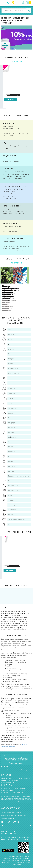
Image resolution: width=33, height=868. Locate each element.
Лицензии (22, 788)
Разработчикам (21, 790)
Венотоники (6, 172)
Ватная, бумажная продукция (11, 209)
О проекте (4, 788)
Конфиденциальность (16, 792)
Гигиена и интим (12, 206)
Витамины (10, 126)
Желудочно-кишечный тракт (11, 129)
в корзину (12, 100)
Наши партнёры (13, 788)
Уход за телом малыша (10, 231)
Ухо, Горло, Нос (7, 176)
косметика (9, 169)
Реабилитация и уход (15, 186)
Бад (5, 143)
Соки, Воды (16, 249)
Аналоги (4, 772)
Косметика (27, 778)
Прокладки (6, 194)
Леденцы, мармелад (23, 246)
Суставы (5, 148)
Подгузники (14, 192)
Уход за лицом (7, 179)
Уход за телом (17, 179)
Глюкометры (7, 159)
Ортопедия (20, 189)
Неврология (6, 133)
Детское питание (8, 227)
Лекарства (9, 123)
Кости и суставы (8, 131)
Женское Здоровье (21, 211)
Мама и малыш (11, 223)
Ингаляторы (16, 159)
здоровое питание (13, 239)
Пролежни (14, 194)
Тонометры (16, 161)
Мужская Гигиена (8, 214)
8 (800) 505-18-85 (11, 808)
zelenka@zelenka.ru (7, 818)
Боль (4, 126)
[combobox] (14, 11)
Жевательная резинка (9, 244)
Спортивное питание (9, 251)
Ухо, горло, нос (24, 133)
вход (24, 3)
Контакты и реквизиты (8, 790)
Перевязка (6, 192)
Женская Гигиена (8, 211)
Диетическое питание (9, 242)
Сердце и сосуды (8, 135)
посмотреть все (17, 62)
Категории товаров (12, 770)
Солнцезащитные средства (20, 174)
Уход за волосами (19, 176)
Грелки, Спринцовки (9, 189)
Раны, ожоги (6, 174)
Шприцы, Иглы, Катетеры (10, 199)
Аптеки (3, 770)
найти (29, 11)
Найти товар (23, 770)
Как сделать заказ (13, 772)
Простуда (15, 133)
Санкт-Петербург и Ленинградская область (14, 3)
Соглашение (5, 792)
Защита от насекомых (18, 172)
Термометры (7, 161)
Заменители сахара (9, 246)
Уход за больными (8, 196)
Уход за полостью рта (9, 216)
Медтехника (10, 156)
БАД (10, 778)
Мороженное (7, 249)
